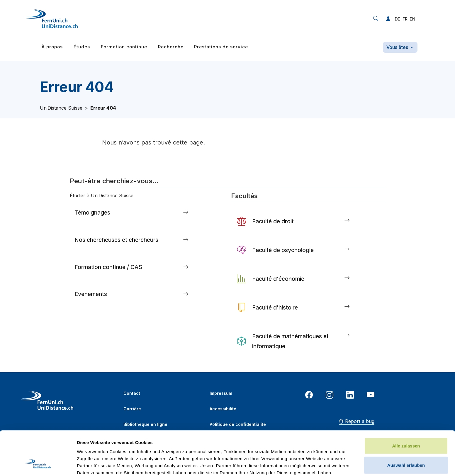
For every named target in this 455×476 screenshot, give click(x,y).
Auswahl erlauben (406, 424)
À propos (52, 47)
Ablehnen (406, 443)
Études (82, 47)
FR (405, 19)
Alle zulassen (406, 404)
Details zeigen (312, 464)
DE (398, 19)
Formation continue (124, 47)
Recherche (171, 47)
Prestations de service (221, 47)
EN (412, 19)
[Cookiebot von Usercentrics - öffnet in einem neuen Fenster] (38, 465)
